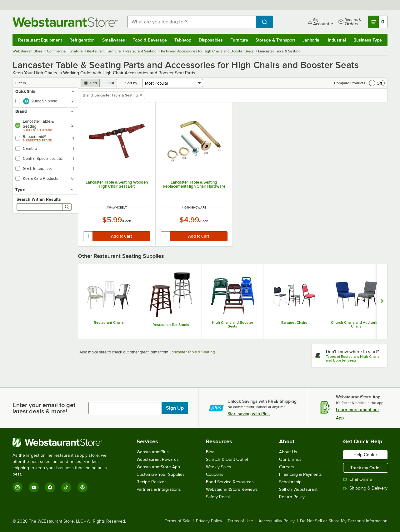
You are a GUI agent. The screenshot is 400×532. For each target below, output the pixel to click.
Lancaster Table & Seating (192, 352)
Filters (21, 83)
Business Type (368, 40)
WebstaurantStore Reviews (232, 489)
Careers (287, 467)
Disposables (211, 40)
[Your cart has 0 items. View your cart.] (378, 22)
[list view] (108, 83)
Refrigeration (82, 40)
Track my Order (366, 468)
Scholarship (290, 482)
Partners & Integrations (159, 489)
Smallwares (114, 40)
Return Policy (292, 497)
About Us (288, 452)
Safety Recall (218, 497)
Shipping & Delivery (365, 488)
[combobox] (192, 22)
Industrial (337, 40)
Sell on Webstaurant (298, 489)
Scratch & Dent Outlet (227, 459)
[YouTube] (34, 487)
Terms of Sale (178, 521)
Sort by (131, 83)
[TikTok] (66, 487)
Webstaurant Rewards (158, 459)
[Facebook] (50, 487)
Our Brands (290, 459)
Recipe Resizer (151, 482)
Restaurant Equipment (40, 40)
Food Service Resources (230, 482)
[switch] (377, 83)
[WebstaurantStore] (64, 442)
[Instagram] (17, 487)
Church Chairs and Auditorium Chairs (356, 324)
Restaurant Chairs (109, 323)
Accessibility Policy (277, 521)
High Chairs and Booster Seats (232, 324)
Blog (210, 452)
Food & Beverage (150, 40)
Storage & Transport (275, 40)
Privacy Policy (209, 521)
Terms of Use (240, 521)
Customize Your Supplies (161, 474)
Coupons (215, 474)
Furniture (239, 40)
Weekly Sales (219, 467)
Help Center (365, 455)
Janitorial (311, 40)
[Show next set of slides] (382, 302)
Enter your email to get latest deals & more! (44, 408)
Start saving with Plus (249, 414)
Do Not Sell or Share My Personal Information (344, 521)
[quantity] (88, 236)
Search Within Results (39, 199)
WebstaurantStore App (158, 467)
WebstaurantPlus (153, 452)
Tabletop (183, 40)
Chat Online (358, 479)
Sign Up (175, 408)
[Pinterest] (82, 487)
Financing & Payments (300, 474)
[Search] (67, 207)
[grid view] (90, 83)
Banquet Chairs (294, 323)
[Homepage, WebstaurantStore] (65, 22)
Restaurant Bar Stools (171, 325)
